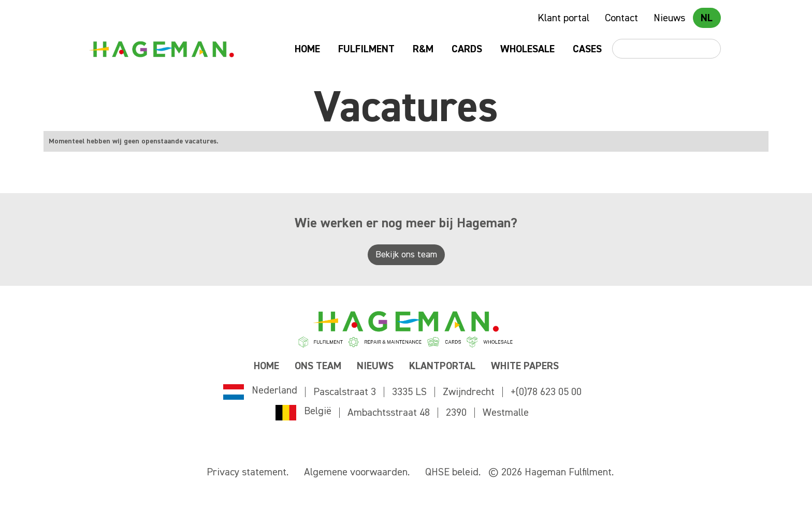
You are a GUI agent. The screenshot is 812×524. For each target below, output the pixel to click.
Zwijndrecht (469, 392)
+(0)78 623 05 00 (546, 392)
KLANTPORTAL (442, 366)
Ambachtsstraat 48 (389, 413)
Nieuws (669, 18)
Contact (621, 18)
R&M (423, 49)
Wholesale (527, 49)
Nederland (274, 390)
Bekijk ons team (406, 255)
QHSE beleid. (453, 472)
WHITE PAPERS (525, 366)
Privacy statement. (248, 472)
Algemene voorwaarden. (357, 472)
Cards (467, 49)
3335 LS (409, 392)
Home (307, 49)
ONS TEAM (318, 366)
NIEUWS (375, 366)
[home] (161, 49)
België (318, 411)
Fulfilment (366, 49)
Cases (587, 49)
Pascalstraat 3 (345, 392)
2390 (456, 413)
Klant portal (563, 18)
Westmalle (506, 413)
